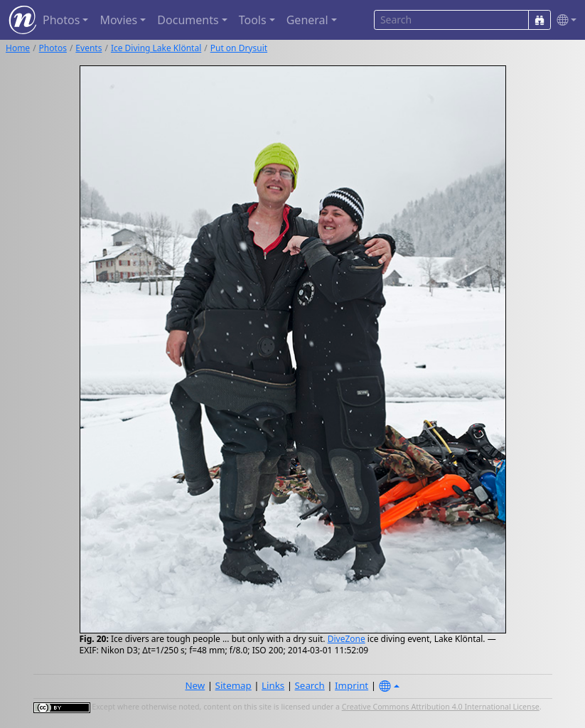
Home (18, 48)
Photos (53, 48)
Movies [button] (118, 20)
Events (88, 48)
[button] (564, 20)
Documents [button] (188, 20)
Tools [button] (253, 20)
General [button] (307, 20)
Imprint (351, 685)
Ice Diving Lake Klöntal (156, 48)
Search (310, 685)
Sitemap (234, 685)
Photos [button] (61, 20)
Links (273, 685)
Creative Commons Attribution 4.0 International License (441, 707)
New (195, 685)
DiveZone (347, 639)
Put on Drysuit (239, 48)
